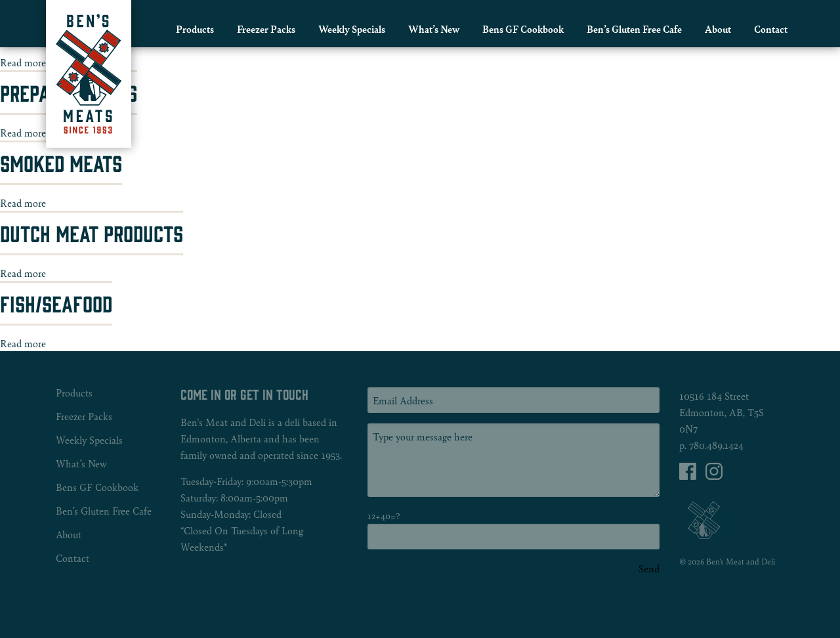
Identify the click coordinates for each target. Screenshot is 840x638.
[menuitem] (195, 29)
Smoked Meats (61, 162)
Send (649, 568)
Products (195, 29)
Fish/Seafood (56, 303)
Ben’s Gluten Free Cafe (634, 29)
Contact (771, 29)
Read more (23, 62)
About (718, 29)
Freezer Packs (266, 29)
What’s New (434, 29)
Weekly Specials (352, 29)
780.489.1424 (716, 445)
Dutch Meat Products (92, 233)
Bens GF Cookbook (523, 29)
